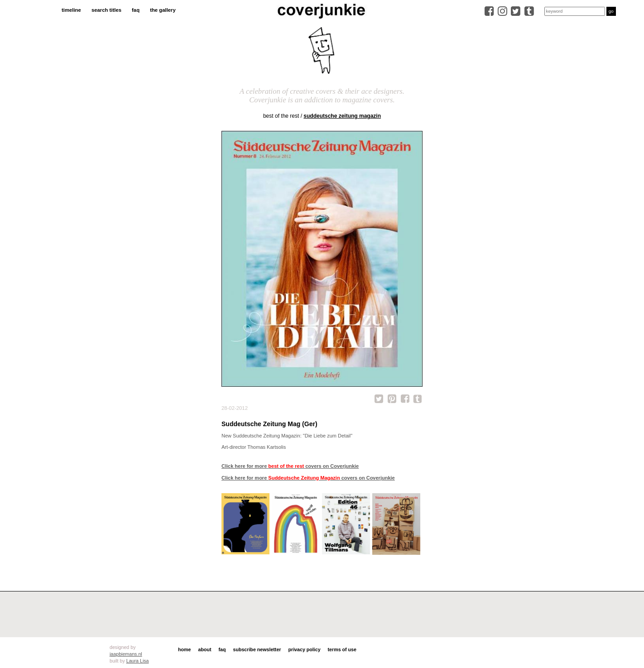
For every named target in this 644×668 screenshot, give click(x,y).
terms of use (342, 649)
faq (136, 10)
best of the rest (281, 116)
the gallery (163, 10)
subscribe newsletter (257, 649)
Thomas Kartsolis (267, 447)
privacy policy (304, 649)
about (204, 649)
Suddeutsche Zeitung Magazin (342, 116)
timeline (71, 10)
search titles (106, 10)
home (184, 649)
